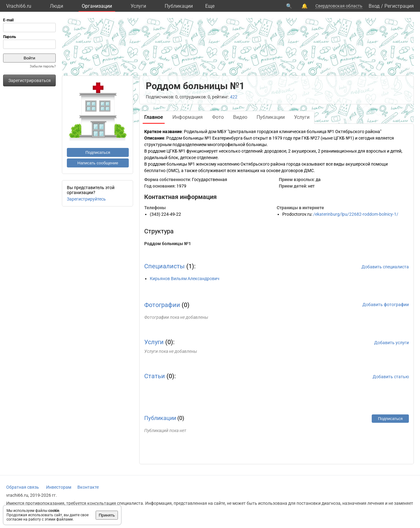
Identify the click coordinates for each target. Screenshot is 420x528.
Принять (107, 515)
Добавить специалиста (385, 267)
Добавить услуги (392, 343)
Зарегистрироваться (30, 80)
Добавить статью (391, 377)
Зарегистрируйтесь (86, 199)
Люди (56, 6)
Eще (210, 6)
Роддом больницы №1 (168, 244)
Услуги (138, 6)
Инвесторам (59, 487)
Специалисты (165, 266)
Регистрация (399, 6)
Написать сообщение (98, 163)
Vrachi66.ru (19, 6)
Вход (374, 6)
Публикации (179, 6)
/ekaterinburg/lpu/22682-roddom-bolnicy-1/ (356, 214)
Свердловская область (339, 6)
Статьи (155, 376)
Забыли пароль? (43, 66)
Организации (97, 6)
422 (234, 97)
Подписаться (98, 152)
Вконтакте (88, 487)
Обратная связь (23, 487)
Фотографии (162, 305)
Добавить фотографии (386, 305)
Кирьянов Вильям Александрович (185, 279)
